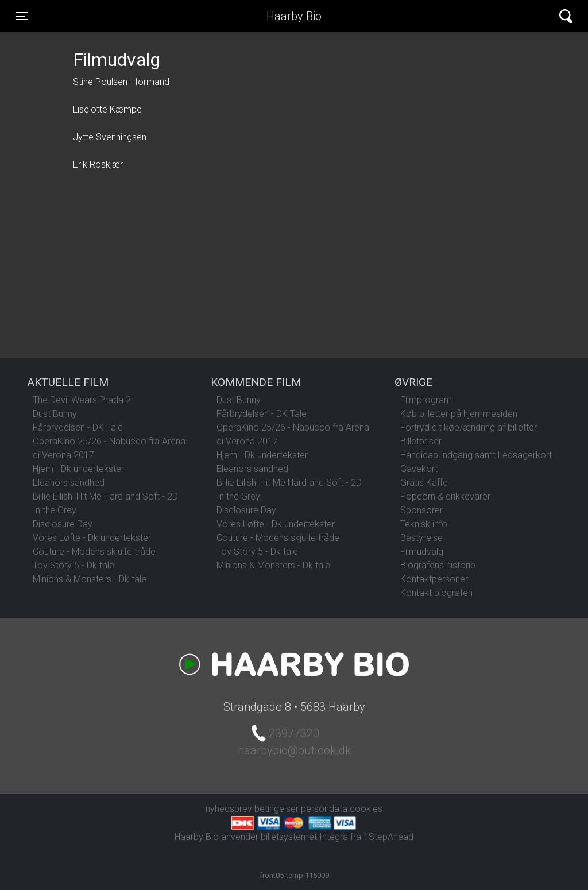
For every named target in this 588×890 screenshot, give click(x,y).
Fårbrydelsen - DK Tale (78, 427)
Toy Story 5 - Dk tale (73, 565)
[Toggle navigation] (22, 16)
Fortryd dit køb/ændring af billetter (469, 427)
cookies (366, 809)
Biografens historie (438, 565)
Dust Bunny (55, 414)
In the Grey (55, 510)
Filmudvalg (422, 552)
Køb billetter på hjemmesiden (459, 414)
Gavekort (419, 469)
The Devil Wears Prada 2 (82, 400)
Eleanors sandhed (69, 483)
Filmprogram (426, 400)
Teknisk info (424, 524)
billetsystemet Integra (304, 837)
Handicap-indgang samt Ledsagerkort (476, 455)
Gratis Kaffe (424, 483)
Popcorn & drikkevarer (445, 496)
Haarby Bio (294, 16)
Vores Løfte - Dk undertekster (92, 538)
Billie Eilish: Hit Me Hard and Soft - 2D (105, 496)
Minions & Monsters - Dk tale (90, 579)
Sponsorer (421, 510)
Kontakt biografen (436, 593)
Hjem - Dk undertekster (78, 469)
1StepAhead (388, 837)
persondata (324, 809)
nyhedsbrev (229, 809)
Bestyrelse (421, 538)
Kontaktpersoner (434, 579)
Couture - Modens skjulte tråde (94, 552)
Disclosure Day (63, 524)
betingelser (276, 809)
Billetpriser (421, 441)
